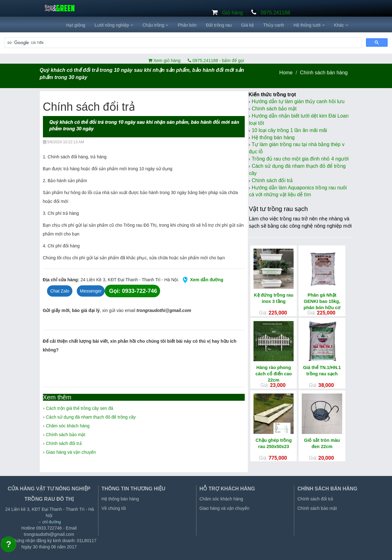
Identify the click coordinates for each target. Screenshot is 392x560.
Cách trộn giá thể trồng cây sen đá (80, 408)
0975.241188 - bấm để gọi (216, 61)
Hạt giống (76, 25)
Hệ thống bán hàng (273, 137)
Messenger (91, 291)
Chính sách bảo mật (66, 435)
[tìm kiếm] (182, 43)
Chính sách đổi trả (64, 443)
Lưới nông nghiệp (114, 25)
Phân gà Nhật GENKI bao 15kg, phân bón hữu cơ (322, 301)
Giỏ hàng (233, 13)
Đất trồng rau (219, 25)
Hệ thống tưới (309, 25)
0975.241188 (275, 13)
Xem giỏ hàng (167, 61)
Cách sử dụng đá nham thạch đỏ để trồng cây (91, 417)
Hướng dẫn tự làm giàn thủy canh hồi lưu (298, 101)
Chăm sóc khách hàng (68, 426)
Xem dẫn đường (201, 280)
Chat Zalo (60, 291)
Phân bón (187, 25)
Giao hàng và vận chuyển (71, 452)
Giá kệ (247, 25)
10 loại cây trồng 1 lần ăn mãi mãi (289, 130)
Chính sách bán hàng (324, 73)
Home (286, 73)
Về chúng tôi (114, 508)
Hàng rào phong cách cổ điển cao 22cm (274, 374)
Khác (341, 25)
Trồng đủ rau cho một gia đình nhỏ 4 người (300, 159)
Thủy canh (274, 25)
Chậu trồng (156, 25)
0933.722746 (49, 528)
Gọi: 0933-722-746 (133, 291)
